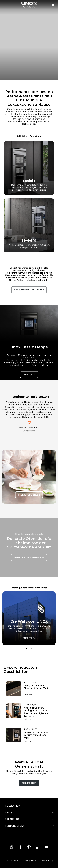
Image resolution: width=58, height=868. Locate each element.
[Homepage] (29, 5)
